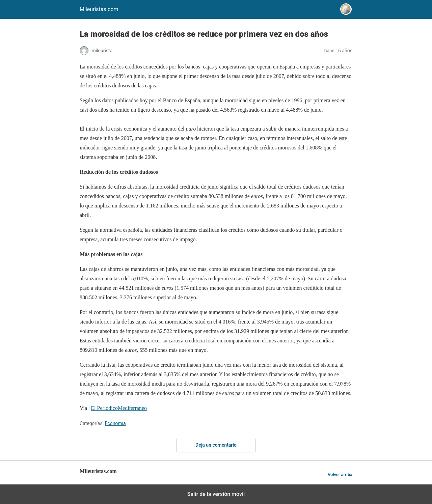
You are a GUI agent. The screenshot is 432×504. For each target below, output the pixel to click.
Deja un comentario (216, 445)
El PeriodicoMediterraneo (119, 408)
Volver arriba (340, 474)
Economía (115, 423)
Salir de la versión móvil (216, 494)
